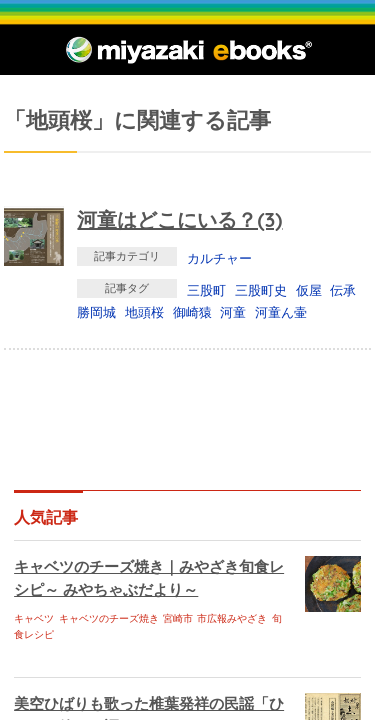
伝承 (343, 290)
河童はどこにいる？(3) (179, 219)
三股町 (206, 290)
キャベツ (34, 618)
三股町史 (261, 290)
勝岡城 (96, 312)
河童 (233, 312)
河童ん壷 (281, 312)
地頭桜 (144, 312)
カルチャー (219, 258)
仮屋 (309, 290)
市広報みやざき (232, 618)
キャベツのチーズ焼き (109, 618)
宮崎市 (178, 618)
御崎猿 (192, 312)
